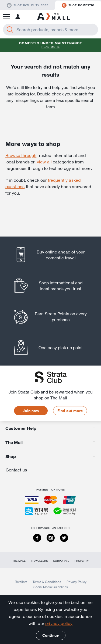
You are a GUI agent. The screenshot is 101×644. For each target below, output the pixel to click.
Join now (31, 411)
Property (82, 561)
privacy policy (59, 623)
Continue (50, 635)
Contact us (16, 470)
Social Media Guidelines (51, 587)
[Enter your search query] (50, 30)
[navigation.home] (53, 17)
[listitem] (50, 255)
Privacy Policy (76, 582)
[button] (6, 17)
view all (44, 162)
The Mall (19, 561)
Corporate (61, 561)
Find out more (70, 411)
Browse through (21, 155)
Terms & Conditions (47, 582)
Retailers (21, 582)
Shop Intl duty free (28, 5)
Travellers (39, 561)
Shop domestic (78, 5)
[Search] (10, 30)
